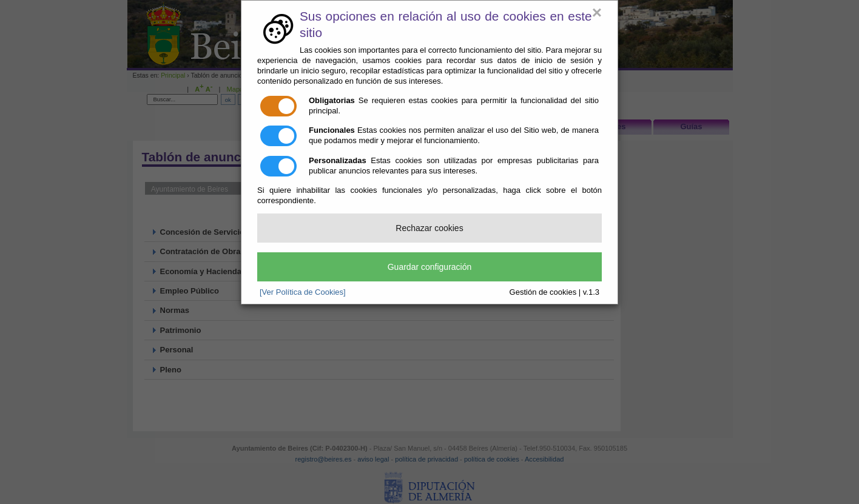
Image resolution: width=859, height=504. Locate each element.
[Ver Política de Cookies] (303, 292)
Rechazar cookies (429, 228)
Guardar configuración (430, 267)
